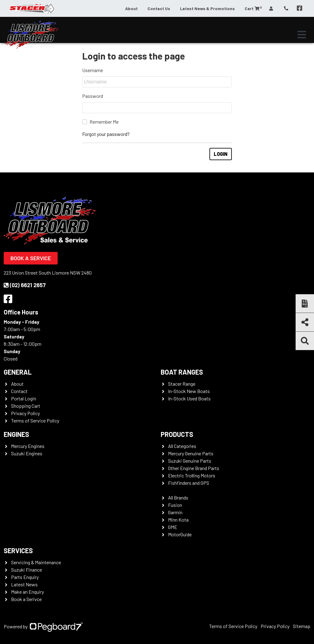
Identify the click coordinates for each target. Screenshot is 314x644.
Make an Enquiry (27, 592)
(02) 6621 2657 (25, 285)
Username (93, 70)
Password (93, 96)
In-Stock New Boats (189, 391)
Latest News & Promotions (207, 8)
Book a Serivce (26, 599)
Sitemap (302, 626)
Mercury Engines (28, 446)
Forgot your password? (106, 134)
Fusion (175, 505)
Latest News (24, 584)
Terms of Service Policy (35, 420)
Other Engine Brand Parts (194, 468)
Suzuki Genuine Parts (190, 461)
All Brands (178, 497)
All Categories (182, 446)
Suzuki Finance (27, 570)
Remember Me (104, 122)
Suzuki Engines (27, 453)
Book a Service (31, 258)
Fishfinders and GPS (189, 483)
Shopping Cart (26, 406)
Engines (16, 434)
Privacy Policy (25, 413)
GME (173, 527)
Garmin (175, 512)
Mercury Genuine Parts (191, 453)
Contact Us (159, 8)
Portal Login (24, 398)
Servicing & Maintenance (36, 562)
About (131, 8)
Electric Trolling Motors (192, 475)
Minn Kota (178, 520)
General (18, 372)
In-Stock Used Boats (189, 398)
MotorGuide (180, 534)
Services (18, 550)
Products (177, 434)
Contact (19, 391)
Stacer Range (182, 384)
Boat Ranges (182, 372)
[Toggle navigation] (302, 35)
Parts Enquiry (25, 577)
